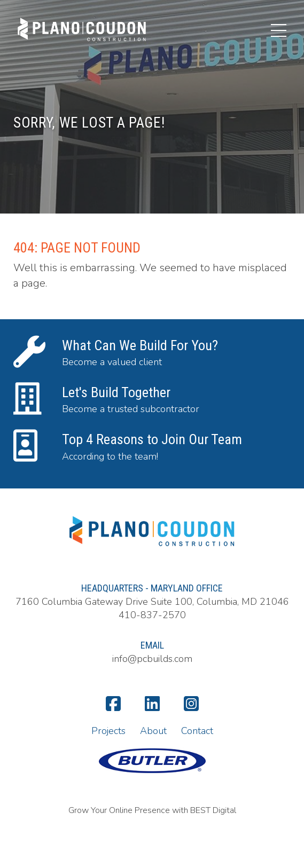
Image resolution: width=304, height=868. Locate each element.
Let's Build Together (116, 392)
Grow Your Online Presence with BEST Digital (152, 810)
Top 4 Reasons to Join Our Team (152, 439)
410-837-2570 (152, 615)
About (153, 731)
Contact (197, 731)
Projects (108, 731)
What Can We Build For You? (140, 345)
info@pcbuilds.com (152, 659)
